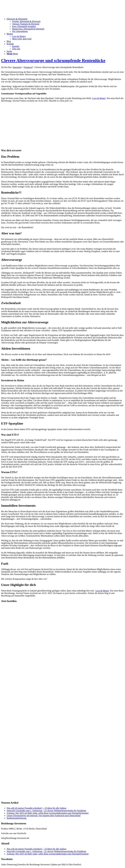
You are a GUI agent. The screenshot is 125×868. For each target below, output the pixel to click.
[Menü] (12, 54)
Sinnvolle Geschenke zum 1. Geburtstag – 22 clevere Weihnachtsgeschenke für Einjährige (46, 811)
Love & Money (99, 98)
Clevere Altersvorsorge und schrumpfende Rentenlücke (53, 60)
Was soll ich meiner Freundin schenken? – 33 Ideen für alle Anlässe (37, 808)
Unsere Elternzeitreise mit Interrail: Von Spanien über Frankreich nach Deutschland (44, 816)
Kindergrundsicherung (17, 818)
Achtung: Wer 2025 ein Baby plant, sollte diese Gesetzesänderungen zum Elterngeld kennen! (48, 813)
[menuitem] (65, 25)
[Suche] (9, 51)
